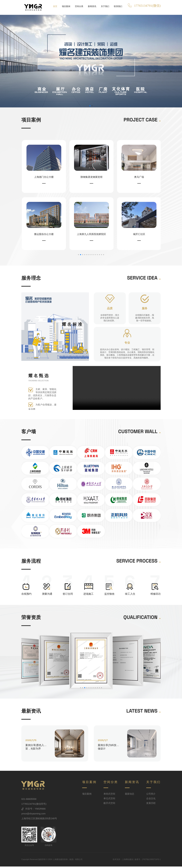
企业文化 (151, 800)
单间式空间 (109, 795)
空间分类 (79, 6)
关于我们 (105, 6)
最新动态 (130, 795)
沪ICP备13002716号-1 (151, 861)
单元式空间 (109, 800)
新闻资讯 (92, 6)
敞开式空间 (109, 805)
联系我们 (118, 6)
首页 (55, 6)
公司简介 (151, 795)
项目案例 (66, 6)
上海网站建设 (128, 861)
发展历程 (151, 805)
